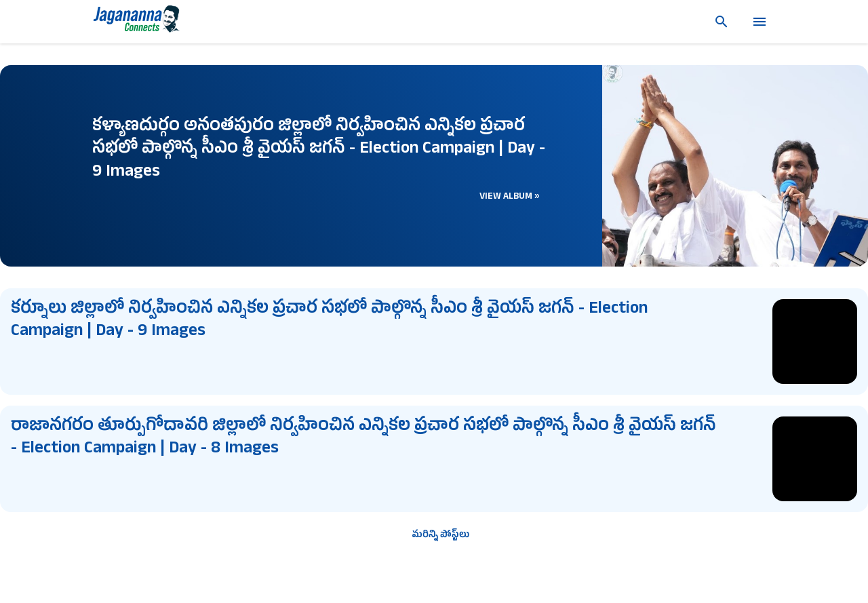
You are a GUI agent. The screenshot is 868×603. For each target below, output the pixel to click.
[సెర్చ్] (716, 22)
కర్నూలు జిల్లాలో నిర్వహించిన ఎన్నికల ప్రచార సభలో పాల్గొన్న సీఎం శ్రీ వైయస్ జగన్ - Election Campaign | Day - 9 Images (329, 321)
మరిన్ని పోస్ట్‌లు (440, 536)
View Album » (510, 197)
